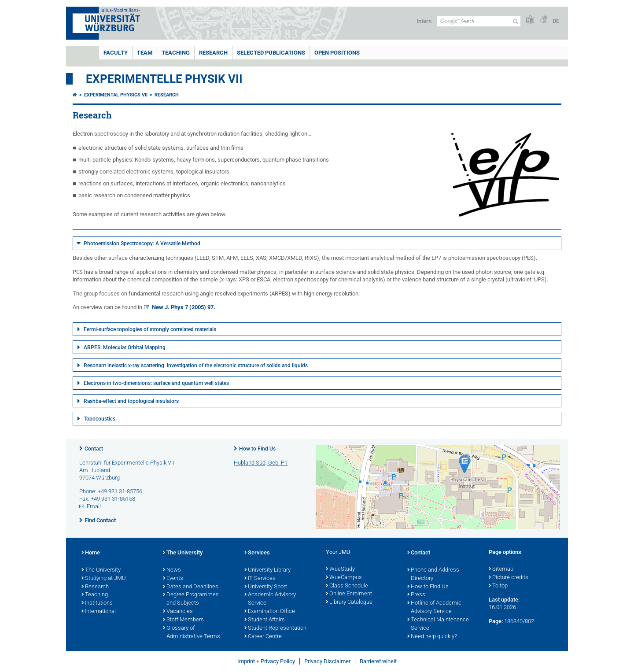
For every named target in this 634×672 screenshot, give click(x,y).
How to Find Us (257, 449)
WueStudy (340, 569)
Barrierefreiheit (378, 661)
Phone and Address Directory (433, 574)
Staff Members (183, 620)
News (172, 570)
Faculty (116, 53)
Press (416, 595)
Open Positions (337, 53)
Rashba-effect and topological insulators (131, 401)
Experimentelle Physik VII (164, 79)
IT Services (260, 579)
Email (94, 506)
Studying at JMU (104, 579)
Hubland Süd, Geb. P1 (261, 463)
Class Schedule (347, 586)
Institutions (97, 603)
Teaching (176, 53)
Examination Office (270, 612)
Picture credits (509, 578)
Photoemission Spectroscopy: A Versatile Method (142, 244)
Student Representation (275, 628)
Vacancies (178, 612)
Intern (424, 21)
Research (213, 53)
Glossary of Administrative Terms (192, 633)
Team (145, 53)
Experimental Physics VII (116, 95)
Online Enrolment (349, 594)
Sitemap (501, 569)
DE (556, 21)
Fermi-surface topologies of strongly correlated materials (150, 329)
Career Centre (263, 637)
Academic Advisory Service (270, 599)
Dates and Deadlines (191, 587)
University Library (267, 570)
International (99, 612)
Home (91, 553)
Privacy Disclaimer (327, 661)
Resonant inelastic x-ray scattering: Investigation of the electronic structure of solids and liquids (196, 366)
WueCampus (344, 578)
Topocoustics (100, 419)
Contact (94, 449)
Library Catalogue (349, 602)
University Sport (266, 587)
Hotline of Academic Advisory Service (434, 607)
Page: (496, 621)
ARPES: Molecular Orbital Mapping (125, 347)
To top (498, 586)
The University (101, 570)
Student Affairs (265, 620)
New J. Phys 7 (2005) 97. (183, 307)
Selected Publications (271, 53)
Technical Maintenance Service (438, 624)
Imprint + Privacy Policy (266, 661)
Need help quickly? (432, 637)
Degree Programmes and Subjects (191, 599)
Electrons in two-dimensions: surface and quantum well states (156, 383)
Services (257, 553)
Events (173, 579)
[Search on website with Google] (479, 21)
